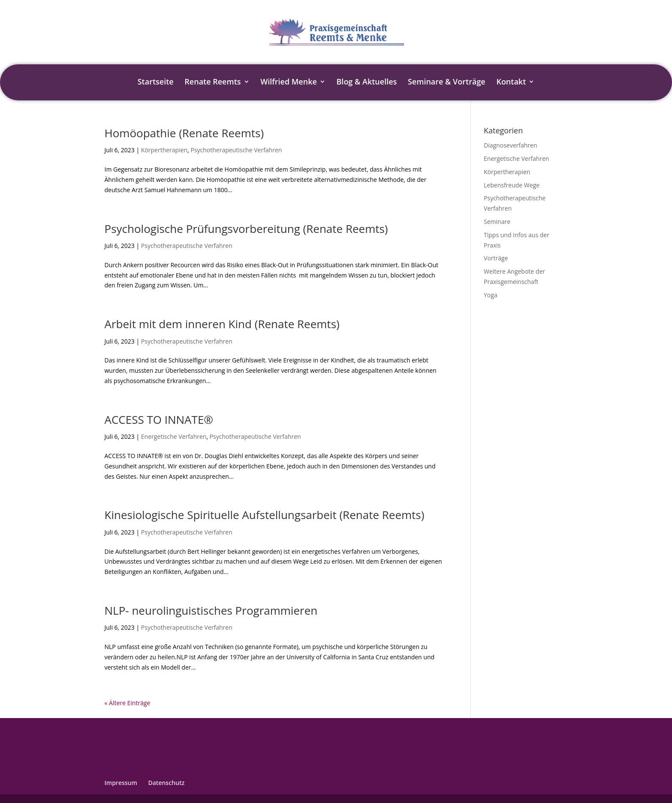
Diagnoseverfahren (510, 145)
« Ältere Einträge (128, 703)
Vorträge (496, 258)
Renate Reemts (212, 83)
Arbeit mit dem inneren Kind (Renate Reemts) (222, 324)
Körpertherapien (164, 150)
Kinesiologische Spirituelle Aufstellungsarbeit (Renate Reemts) (265, 515)
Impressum (121, 783)
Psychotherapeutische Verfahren (236, 150)
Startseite (156, 83)
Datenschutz (166, 783)
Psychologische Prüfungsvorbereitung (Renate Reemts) (246, 229)
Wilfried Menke (289, 83)
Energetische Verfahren (174, 436)
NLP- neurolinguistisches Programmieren (211, 610)
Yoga (491, 295)
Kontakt (511, 83)
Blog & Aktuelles (367, 83)
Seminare (497, 222)
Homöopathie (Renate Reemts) (184, 133)
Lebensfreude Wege (512, 185)
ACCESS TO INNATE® (159, 420)
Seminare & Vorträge (447, 83)
